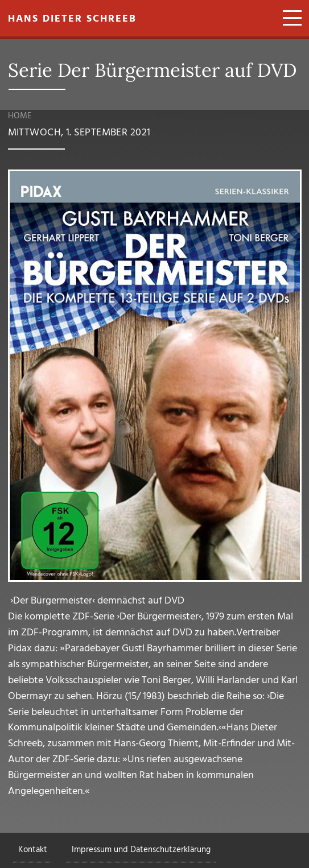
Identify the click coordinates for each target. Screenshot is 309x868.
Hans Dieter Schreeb (72, 19)
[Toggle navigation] (288, 19)
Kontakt (33, 850)
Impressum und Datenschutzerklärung (141, 850)
